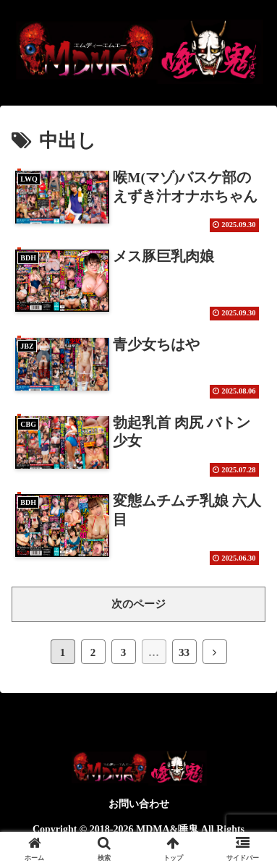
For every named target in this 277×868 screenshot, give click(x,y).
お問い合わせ (139, 804)
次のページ (138, 604)
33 (184, 652)
